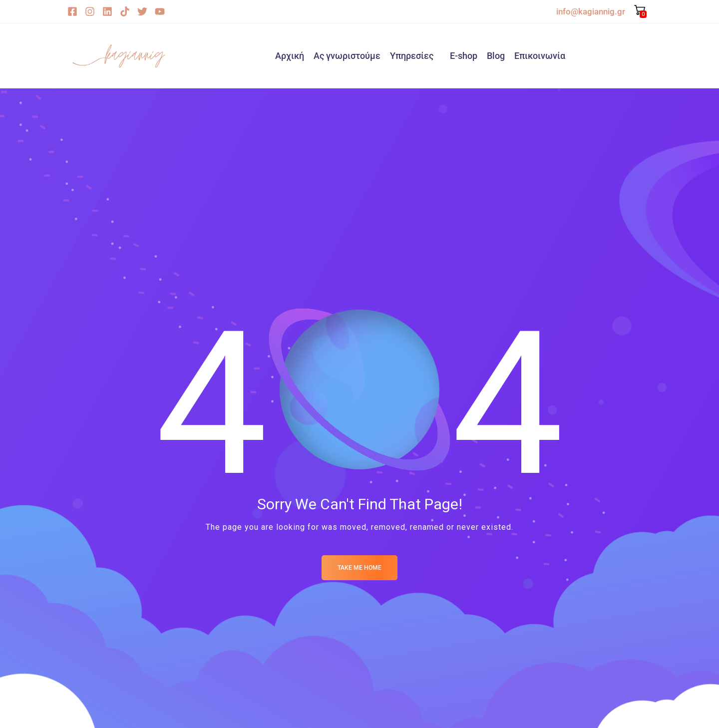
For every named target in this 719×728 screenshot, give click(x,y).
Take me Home (359, 568)
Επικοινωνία (540, 56)
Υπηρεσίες (412, 56)
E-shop (464, 56)
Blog (496, 56)
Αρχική (290, 56)
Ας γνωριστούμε (347, 56)
